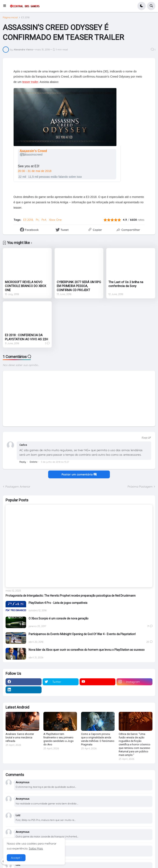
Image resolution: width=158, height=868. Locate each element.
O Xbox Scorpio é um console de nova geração (59, 618)
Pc (37, 220)
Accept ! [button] (16, 858)
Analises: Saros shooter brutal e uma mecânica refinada (20, 737)
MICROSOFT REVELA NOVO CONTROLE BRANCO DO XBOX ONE (26, 286)
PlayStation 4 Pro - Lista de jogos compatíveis (58, 603)
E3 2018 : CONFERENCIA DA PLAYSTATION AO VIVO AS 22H (26, 337)
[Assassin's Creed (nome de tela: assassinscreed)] (34, 153)
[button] (6, 6)
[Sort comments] (146, 438)
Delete (34, 462)
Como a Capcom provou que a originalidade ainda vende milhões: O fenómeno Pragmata (98, 739)
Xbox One (55, 220)
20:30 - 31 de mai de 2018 (35, 171)
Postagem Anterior (18, 487)
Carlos (23, 445)
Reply (23, 462)
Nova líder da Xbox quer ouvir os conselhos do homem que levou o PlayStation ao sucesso (87, 650)
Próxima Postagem (140, 487)
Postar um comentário (79, 474)
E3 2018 (25, 17)
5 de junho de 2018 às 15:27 (55, 462)
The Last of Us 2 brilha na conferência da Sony (126, 284)
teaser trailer (30, 82)
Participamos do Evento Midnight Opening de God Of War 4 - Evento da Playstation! (82, 634)
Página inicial (10, 17)
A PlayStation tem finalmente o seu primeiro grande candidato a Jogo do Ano (59, 739)
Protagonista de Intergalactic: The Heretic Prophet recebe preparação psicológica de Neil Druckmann (71, 596)
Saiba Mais (36, 848)
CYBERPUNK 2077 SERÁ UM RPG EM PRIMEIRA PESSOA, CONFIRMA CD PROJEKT (79, 286)
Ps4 (44, 220)
